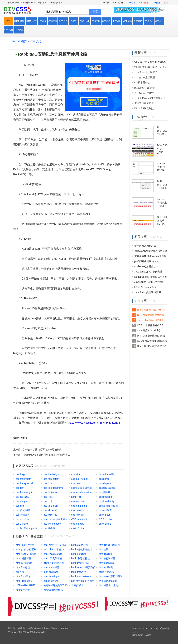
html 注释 (76, 497)
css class (76, 510)
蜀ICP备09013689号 (142, 635)
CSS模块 (149, 21)
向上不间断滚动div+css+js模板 (162, 221)
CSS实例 (9, 30)
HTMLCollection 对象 (146, 287)
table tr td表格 (79, 572)
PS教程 (117, 21)
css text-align (51, 506)
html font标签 (23, 567)
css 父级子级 (50, 515)
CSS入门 (63, 21)
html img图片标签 (25, 545)
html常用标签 (23, 590)
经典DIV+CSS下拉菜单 (162, 185)
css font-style (51, 492)
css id (47, 510)
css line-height (51, 474)
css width (76, 474)
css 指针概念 (78, 515)
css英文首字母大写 (82, 488)
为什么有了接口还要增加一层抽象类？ (44, 450)
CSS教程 (106, 21)
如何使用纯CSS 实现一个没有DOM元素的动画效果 (150, 68)
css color (21, 506)
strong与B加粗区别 (26, 549)
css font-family (107, 501)
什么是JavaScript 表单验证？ (150, 98)
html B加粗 (105, 545)
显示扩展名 (77, 585)
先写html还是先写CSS (56, 585)
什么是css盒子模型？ (146, 72)
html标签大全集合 (108, 585)
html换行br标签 (107, 558)
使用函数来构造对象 (145, 246)
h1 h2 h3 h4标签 (52, 549)
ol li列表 (20, 572)
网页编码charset (108, 581)
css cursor (104, 515)
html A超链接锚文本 (82, 549)
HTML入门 (31, 21)
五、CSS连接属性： (145, 93)
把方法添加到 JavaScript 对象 (150, 256)
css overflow (23, 519)
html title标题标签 (53, 554)
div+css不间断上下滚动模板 (162, 203)
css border (105, 479)
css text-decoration (81, 492)
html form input (52, 576)
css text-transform (53, 488)
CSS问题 (19, 30)
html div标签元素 (80, 563)
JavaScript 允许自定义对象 (149, 282)
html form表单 (23, 576)
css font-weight (24, 492)
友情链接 (32, 628)
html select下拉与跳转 (111, 576)
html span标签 (107, 563)
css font (20, 488)
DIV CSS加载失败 (144, 108)
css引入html (78, 528)
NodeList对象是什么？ (146, 266)
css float (48, 483)
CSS (14, 632)
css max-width (24, 479)
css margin (22, 501)
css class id (105, 524)
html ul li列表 (106, 567)
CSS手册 (105, 3)
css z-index (22, 524)
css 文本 (48, 501)
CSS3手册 (118, 3)
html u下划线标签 (53, 558)
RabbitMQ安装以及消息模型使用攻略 (53, 54)
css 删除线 (105, 492)
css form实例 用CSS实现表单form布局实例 (162, 167)
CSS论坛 (131, 3)
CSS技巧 (138, 21)
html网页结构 (51, 581)
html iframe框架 (24, 581)
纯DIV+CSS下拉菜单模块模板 (162, 131)
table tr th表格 (106, 572)
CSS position (106, 519)
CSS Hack (85, 21)
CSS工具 (96, 21)
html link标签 (106, 554)
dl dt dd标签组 (51, 572)
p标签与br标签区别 (54, 563)
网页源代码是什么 (53, 590)
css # (53, 510)
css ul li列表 (105, 510)
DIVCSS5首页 (19, 41)
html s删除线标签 (81, 558)
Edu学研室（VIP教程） (58, 628)
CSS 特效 (141, 117)
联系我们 (22, 628)
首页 (8, 21)
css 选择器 (49, 528)
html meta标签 (79, 554)
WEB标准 (127, 21)
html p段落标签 (24, 563)
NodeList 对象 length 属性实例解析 (151, 277)
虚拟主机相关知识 (144, 103)
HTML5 (42, 21)
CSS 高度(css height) (149, 330)
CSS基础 (53, 21)
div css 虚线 (22, 497)
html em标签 (50, 545)
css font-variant (107, 488)
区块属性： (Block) (144, 88)
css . (84, 510)
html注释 (104, 549)
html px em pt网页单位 (56, 519)
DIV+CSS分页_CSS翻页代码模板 (162, 149)
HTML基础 (19, 21)
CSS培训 (144, 3)
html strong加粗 (80, 545)
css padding (105, 497)
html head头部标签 (26, 554)
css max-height (79, 479)
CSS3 (74, 21)
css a (114, 506)
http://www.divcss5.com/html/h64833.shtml (95, 423)
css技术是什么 (142, 82)
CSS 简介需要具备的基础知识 (150, 62)
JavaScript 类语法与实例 (148, 292)
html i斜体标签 (24, 558)
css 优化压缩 (23, 510)
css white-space (52, 524)
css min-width (106, 474)
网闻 (166, 3)
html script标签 (51, 567)
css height (21, 474)
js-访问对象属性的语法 (146, 261)
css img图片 (78, 524)
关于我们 (12, 628)
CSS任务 (156, 3)
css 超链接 (105, 506)
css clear (76, 483)
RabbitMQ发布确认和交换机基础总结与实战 (47, 455)
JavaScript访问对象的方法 (148, 272)
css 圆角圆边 (23, 515)
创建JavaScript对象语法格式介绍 (151, 252)
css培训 (42, 628)
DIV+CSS (25, 632)
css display (105, 483)
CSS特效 (159, 21)
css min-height (51, 479)
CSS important (79, 519)
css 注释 (48, 497)
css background (24, 483)
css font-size (78, 501)
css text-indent (79, 506)
